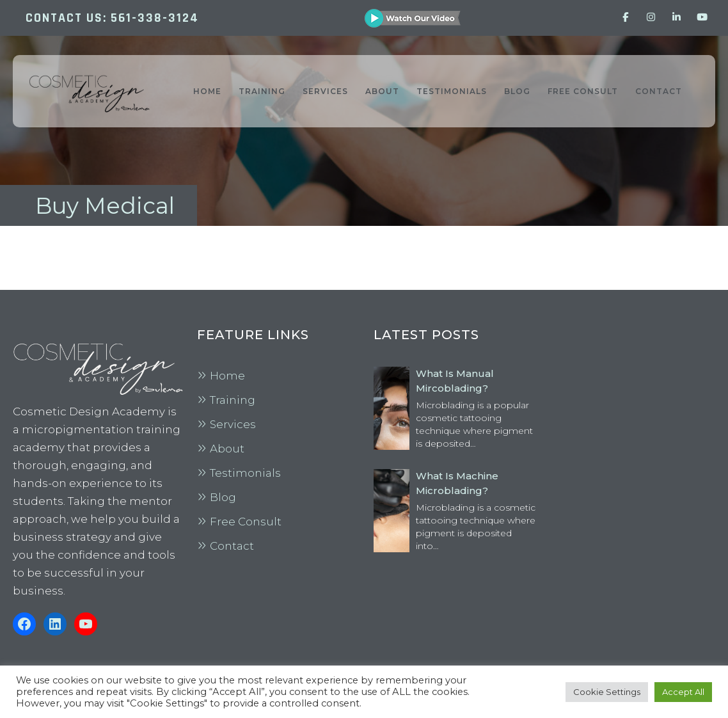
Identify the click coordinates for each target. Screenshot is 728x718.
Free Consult (246, 522)
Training (233, 400)
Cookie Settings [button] (607, 692)
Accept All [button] (683, 692)
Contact (232, 546)
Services (233, 424)
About (227, 449)
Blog (223, 497)
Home (227, 376)
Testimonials (245, 473)
